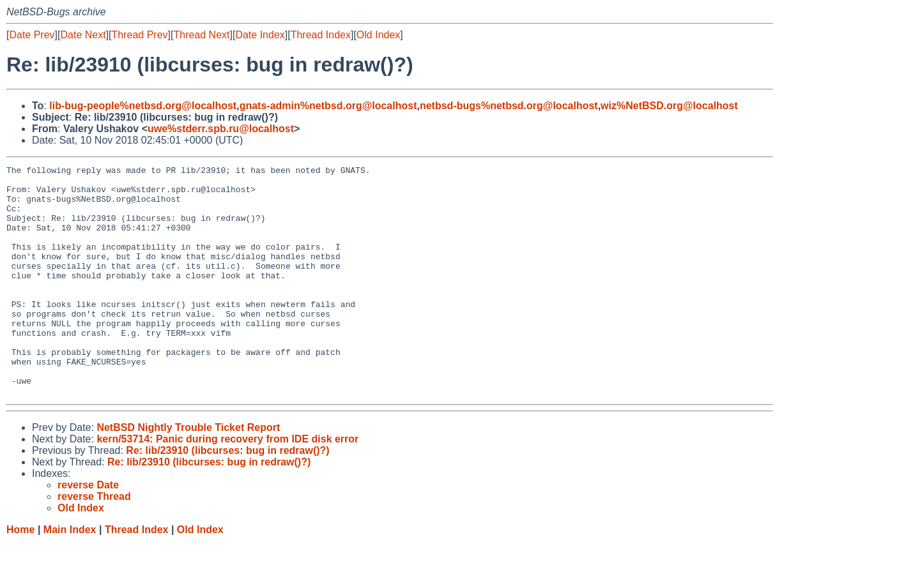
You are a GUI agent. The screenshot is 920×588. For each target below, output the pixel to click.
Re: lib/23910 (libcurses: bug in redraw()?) (227, 496)
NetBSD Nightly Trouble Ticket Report (188, 473)
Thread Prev (140, 35)
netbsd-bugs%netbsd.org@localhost (509, 106)
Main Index (70, 576)
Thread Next (201, 35)
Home (20, 576)
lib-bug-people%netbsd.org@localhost (143, 106)
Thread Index (321, 35)
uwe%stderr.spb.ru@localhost (221, 129)
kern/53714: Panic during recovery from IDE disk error (227, 485)
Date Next (83, 35)
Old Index (378, 35)
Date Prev (32, 35)
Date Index (260, 35)
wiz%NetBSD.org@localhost (669, 106)
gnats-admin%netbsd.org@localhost (328, 106)
